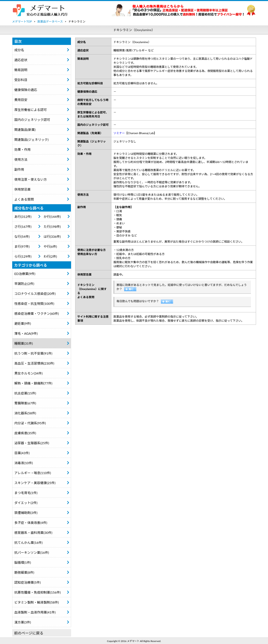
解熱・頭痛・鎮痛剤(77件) (33, 383)
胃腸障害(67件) (25, 403)
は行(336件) (52, 236)
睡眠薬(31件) (24, 343)
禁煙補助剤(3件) (26, 513)
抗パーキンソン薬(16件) (32, 552)
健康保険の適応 (26, 90)
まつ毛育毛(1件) (26, 493)
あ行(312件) (23, 217)
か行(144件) (52, 217)
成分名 (19, 50)
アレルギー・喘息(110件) (33, 473)
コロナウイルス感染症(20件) (35, 294)
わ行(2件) (50, 256)
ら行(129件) (23, 256)
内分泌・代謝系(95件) (30, 423)
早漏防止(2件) (24, 284)
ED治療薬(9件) (25, 274)
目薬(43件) (22, 453)
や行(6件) (50, 246)
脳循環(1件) (23, 562)
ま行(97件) (22, 246)
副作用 (19, 169)
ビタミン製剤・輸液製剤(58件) (37, 602)
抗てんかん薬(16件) (29, 542)
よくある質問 (24, 199)
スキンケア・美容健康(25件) (35, 483)
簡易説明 (21, 70)
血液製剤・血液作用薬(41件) (35, 612)
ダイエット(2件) (26, 503)
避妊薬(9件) (23, 323)
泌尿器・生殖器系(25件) (32, 443)
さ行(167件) (23, 226)
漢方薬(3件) (23, 622)
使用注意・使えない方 (31, 179)
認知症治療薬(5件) (28, 582)
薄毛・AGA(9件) (26, 333)
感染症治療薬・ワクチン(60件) (37, 313)
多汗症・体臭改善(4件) (31, 523)
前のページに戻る (29, 633)
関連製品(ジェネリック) (32, 140)
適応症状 (21, 60)
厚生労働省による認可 (31, 110)
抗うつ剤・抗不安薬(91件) (33, 353)
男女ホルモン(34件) (29, 373)
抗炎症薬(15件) (25, 393)
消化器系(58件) (25, 413)
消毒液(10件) (24, 463)
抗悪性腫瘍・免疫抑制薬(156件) (38, 592)
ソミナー (119, 133)
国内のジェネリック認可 (32, 120)
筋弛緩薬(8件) (24, 572)
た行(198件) (52, 226)
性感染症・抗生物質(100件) (34, 304)
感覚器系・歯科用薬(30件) (33, 533)
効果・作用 (23, 149)
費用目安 (21, 100)
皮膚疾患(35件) (25, 433)
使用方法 (21, 159)
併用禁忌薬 (23, 189)
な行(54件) (22, 236)
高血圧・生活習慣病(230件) (34, 363)
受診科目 (21, 80)
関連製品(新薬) (25, 130)
